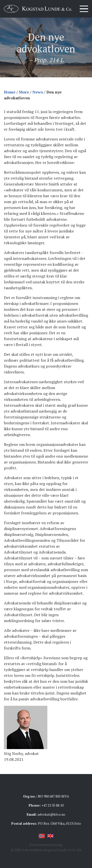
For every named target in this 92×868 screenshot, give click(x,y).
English (51, 836)
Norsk (42, 836)
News (38, 92)
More (24, 92)
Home (10, 92)
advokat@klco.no (51, 814)
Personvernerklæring (46, 845)
